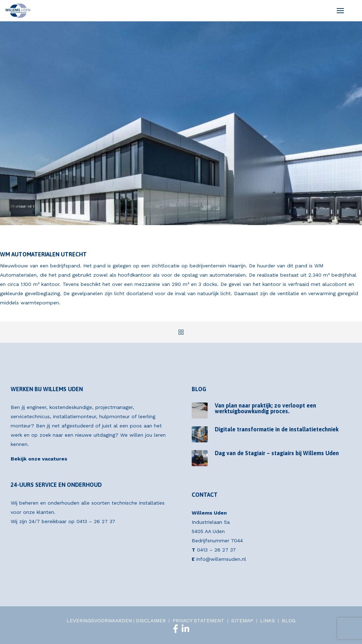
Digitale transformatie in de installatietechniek (277, 429)
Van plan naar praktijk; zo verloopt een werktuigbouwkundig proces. (265, 408)
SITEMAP (242, 621)
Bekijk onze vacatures (39, 459)
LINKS (267, 621)
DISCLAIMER (151, 621)
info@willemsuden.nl (221, 559)
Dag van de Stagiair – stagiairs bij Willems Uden (277, 453)
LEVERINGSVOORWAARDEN (99, 621)
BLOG (289, 621)
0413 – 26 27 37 (96, 521)
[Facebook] (175, 629)
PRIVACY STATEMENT (198, 621)
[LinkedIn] (185, 629)
